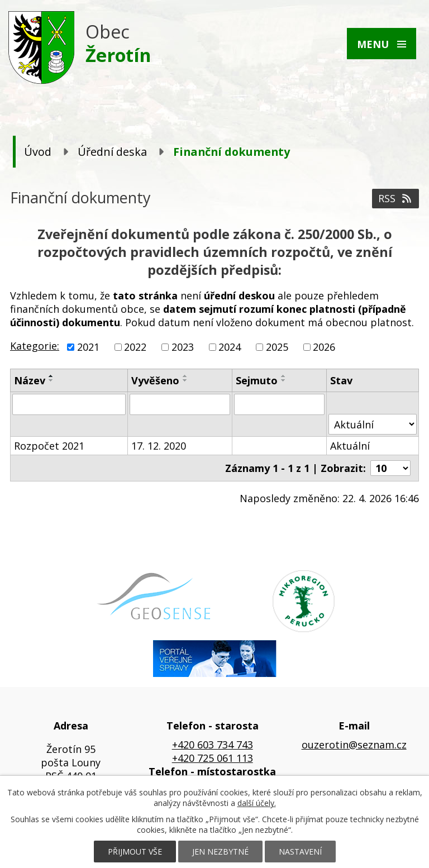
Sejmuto (257, 380)
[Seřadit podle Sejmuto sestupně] (284, 380)
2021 (88, 347)
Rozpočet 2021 (49, 446)
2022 (135, 347)
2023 (183, 347)
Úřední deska (112, 152)
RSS (396, 198)
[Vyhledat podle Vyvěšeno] (180, 404)
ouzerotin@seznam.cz (354, 745)
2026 (324, 347)
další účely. (257, 803)
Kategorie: (35, 346)
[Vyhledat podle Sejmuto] (280, 404)
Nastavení (300, 852)
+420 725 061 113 (213, 758)
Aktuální (350, 446)
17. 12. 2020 (159, 446)
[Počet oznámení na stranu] (390, 468)
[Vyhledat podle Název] (69, 404)
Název (30, 380)
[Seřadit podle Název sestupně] (51, 380)
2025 (277, 347)
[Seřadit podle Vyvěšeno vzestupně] (185, 376)
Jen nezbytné (220, 852)
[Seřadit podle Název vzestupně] (51, 376)
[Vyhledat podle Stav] (373, 424)
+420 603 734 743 (213, 745)
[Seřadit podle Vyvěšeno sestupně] (185, 380)
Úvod (38, 152)
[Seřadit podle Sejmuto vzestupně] (284, 376)
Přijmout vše (135, 852)
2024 (230, 347)
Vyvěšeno (155, 380)
